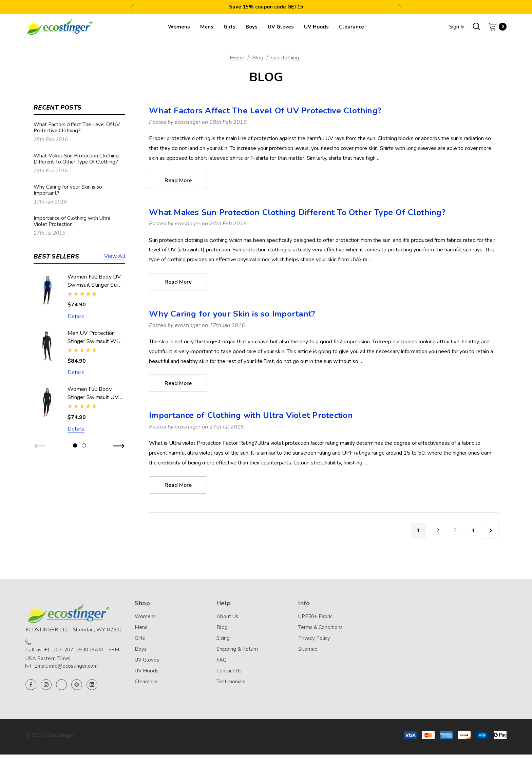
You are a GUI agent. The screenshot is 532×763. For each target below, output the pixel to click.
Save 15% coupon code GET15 (266, 7)
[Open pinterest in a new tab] (77, 685)
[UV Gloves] (281, 27)
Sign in (457, 27)
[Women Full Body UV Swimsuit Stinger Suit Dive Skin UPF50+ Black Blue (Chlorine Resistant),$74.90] (47, 290)
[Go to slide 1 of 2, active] (75, 445)
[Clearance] (351, 27)
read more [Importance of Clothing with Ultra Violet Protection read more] (178, 485)
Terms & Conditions (320, 627)
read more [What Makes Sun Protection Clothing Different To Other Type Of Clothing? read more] (178, 282)
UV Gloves (147, 660)
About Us (227, 616)
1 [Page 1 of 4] (418, 531)
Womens (145, 616)
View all (115, 257)
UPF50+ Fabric (315, 616)
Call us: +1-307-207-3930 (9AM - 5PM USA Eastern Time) (72, 654)
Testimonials (231, 682)
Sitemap (308, 649)
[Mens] (207, 27)
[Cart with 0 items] (495, 26)
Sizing (223, 638)
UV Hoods (147, 671)
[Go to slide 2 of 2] (84, 445)
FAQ (222, 660)
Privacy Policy (314, 638)
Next (491, 531)
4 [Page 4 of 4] (473, 531)
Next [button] (400, 7)
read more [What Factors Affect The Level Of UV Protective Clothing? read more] (178, 180)
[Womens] (179, 27)
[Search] (476, 26)
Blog (222, 627)
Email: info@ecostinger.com (66, 666)
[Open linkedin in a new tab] (92, 685)
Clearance (146, 682)
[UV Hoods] (316, 27)
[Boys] (252, 27)
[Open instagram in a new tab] (46, 685)
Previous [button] (132, 7)
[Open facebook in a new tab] (31, 685)
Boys (141, 649)
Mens (141, 627)
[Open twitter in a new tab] (61, 685)
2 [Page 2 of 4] (438, 531)
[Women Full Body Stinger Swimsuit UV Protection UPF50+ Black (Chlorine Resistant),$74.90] (47, 402)
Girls (140, 638)
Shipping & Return (237, 649)
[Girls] (230, 27)
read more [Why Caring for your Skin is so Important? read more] (178, 383)
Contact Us (229, 671)
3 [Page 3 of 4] (455, 531)
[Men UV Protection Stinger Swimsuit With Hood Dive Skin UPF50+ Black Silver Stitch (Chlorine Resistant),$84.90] (47, 346)
